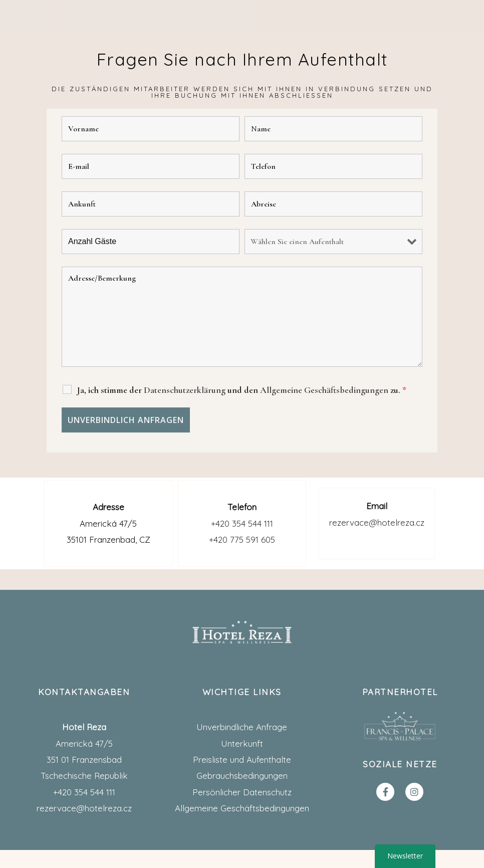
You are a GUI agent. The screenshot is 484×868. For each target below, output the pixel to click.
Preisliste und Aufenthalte (242, 760)
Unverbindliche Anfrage (242, 727)
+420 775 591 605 (242, 539)
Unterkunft (242, 743)
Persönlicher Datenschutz (242, 792)
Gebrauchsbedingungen (242, 776)
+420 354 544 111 (242, 523)
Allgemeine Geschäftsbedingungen (242, 808)
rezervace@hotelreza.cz (377, 522)
